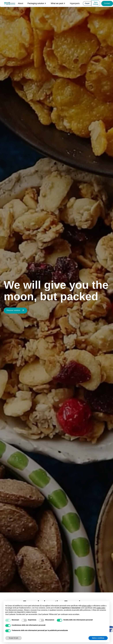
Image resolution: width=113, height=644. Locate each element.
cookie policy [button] (101, 608)
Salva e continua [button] (98, 638)
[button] (37, 3)
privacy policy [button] (87, 606)
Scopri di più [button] (14, 638)
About (20, 3)
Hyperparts (75, 3)
